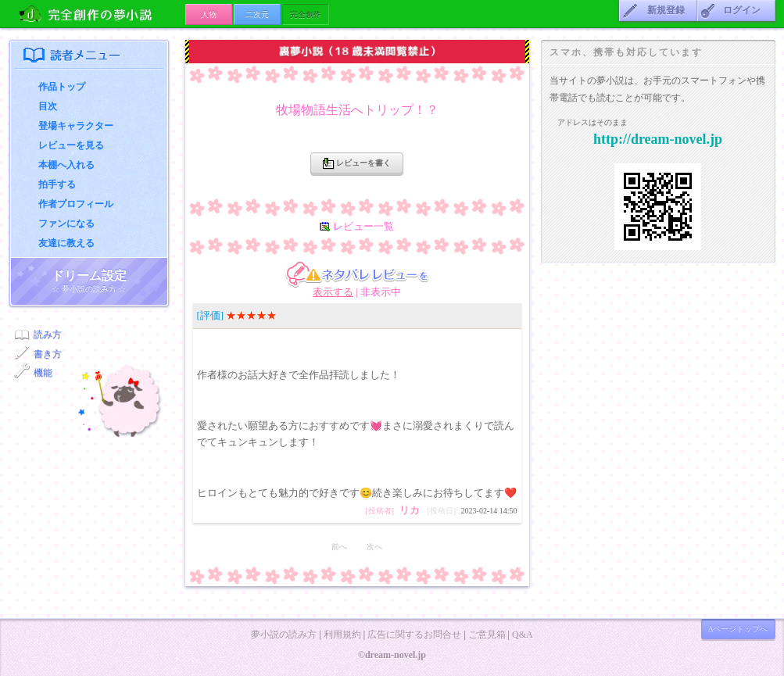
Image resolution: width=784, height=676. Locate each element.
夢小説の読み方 (284, 635)
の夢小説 (97, 14)
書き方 (48, 354)
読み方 (48, 334)
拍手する (57, 184)
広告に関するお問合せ (414, 635)
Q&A (523, 635)
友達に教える (66, 243)
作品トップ (62, 87)
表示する (333, 292)
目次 (48, 106)
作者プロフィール (76, 204)
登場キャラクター (76, 126)
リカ (410, 510)
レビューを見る (71, 145)
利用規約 (342, 635)
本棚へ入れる (66, 165)
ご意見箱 (487, 635)
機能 (43, 373)
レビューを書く (357, 164)
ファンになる (66, 224)
